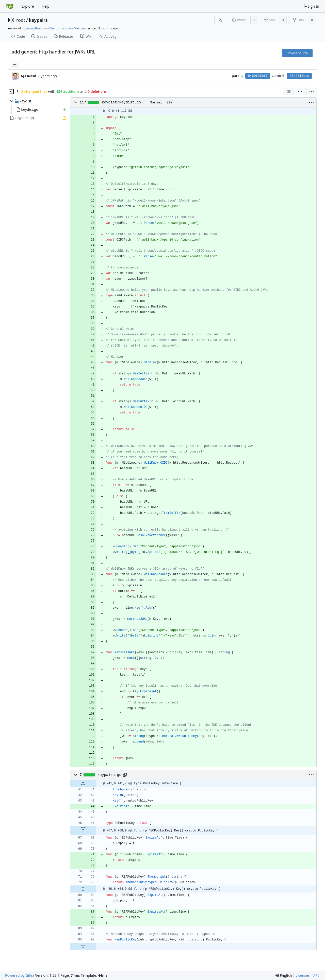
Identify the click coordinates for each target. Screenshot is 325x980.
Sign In (311, 6)
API (316, 975)
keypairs (38, 20)
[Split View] (300, 92)
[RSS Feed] (220, 20)
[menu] (312, 92)
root (21, 20)
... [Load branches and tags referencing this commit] (15, 64)
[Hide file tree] (11, 92)
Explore (28, 6)
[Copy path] (144, 102)
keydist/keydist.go (121, 102)
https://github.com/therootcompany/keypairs (54, 28)
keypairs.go (109, 775)
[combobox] (288, 92)
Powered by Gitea (20, 975)
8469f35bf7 (258, 76)
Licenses (303, 975)
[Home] (10, 6)
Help (46, 6)
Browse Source (297, 53)
